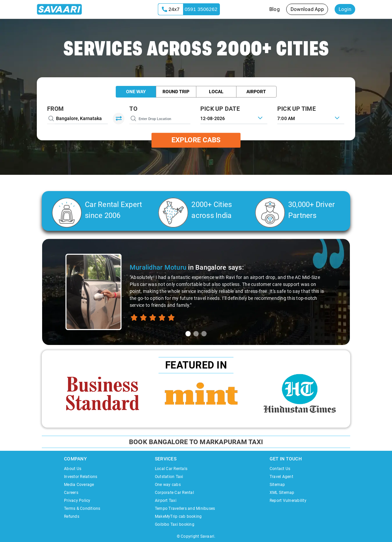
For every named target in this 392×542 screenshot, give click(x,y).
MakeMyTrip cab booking (178, 516)
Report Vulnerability (288, 501)
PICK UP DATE (220, 109)
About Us (73, 469)
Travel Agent (281, 477)
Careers (71, 493)
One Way (136, 92)
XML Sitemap (282, 493)
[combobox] (311, 118)
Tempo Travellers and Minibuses (185, 508)
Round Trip (176, 92)
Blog (274, 9)
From (55, 109)
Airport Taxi (166, 501)
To (133, 109)
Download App (307, 9)
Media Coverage (79, 485)
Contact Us (280, 469)
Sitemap (277, 485)
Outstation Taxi (169, 477)
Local (216, 92)
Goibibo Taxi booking (175, 524)
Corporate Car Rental (174, 493)
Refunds (72, 516)
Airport (256, 92)
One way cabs (168, 485)
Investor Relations (81, 477)
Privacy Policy (77, 501)
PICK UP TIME (296, 109)
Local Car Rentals (171, 469)
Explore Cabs (196, 140)
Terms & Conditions (82, 508)
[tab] (188, 334)
